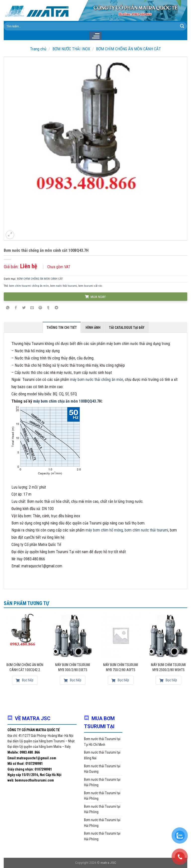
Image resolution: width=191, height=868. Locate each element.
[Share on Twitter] (24, 308)
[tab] (62, 327)
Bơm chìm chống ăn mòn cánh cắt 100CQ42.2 (25, 667)
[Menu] (95, 36)
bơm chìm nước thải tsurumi (146, 530)
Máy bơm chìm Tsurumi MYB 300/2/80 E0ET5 (73, 667)
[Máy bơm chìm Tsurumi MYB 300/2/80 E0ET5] (73, 635)
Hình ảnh (93, 328)
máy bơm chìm (45, 401)
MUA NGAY (95, 297)
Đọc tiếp (24, 680)
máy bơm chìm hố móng (104, 530)
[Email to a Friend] (32, 308)
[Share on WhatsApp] (8, 308)
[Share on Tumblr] (48, 308)
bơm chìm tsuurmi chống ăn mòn (29, 286)
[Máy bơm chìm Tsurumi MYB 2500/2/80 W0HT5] (168, 635)
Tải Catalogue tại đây (127, 328)
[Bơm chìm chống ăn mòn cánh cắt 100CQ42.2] (25, 635)
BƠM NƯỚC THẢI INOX (71, 49)
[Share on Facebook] (16, 308)
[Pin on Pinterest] (40, 308)
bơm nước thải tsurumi (64, 286)
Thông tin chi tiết (62, 328)
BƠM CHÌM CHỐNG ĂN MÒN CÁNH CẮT (128, 49)
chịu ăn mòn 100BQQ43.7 (78, 401)
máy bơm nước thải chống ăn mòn (97, 380)
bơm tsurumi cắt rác (90, 286)
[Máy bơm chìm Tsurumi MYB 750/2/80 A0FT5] (121, 635)
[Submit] (182, 26)
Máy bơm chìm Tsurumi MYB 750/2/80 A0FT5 (121, 667)
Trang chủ (38, 49)
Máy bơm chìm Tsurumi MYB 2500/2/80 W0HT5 (168, 667)
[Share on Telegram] (56, 308)
